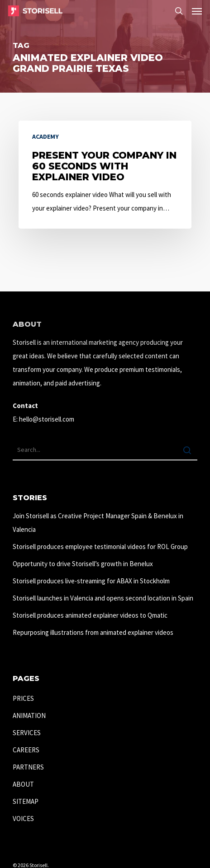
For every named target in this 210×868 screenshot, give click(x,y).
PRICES (23, 698)
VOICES (23, 819)
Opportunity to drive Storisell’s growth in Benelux (83, 564)
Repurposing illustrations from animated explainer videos (93, 632)
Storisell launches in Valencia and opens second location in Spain (103, 598)
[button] (197, 11)
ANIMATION (29, 716)
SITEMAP (26, 801)
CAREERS (26, 750)
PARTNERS (28, 767)
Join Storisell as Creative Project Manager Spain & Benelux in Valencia (98, 523)
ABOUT (23, 784)
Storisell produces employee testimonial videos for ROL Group (100, 547)
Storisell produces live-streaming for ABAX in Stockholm (91, 581)
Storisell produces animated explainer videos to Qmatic (90, 615)
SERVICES (27, 733)
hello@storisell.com (47, 419)
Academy (45, 136)
